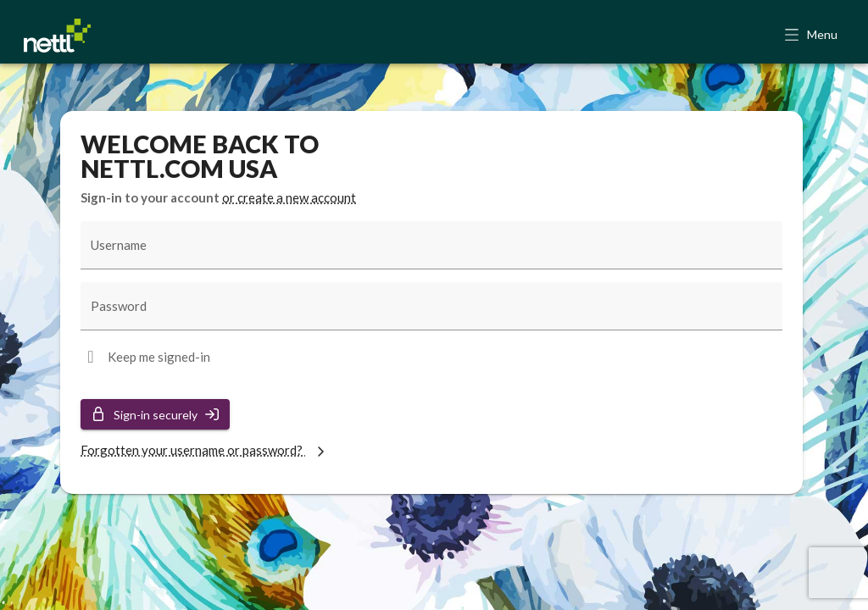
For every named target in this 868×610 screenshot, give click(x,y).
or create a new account (289, 197)
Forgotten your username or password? (205, 450)
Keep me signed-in (159, 357)
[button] (812, 36)
